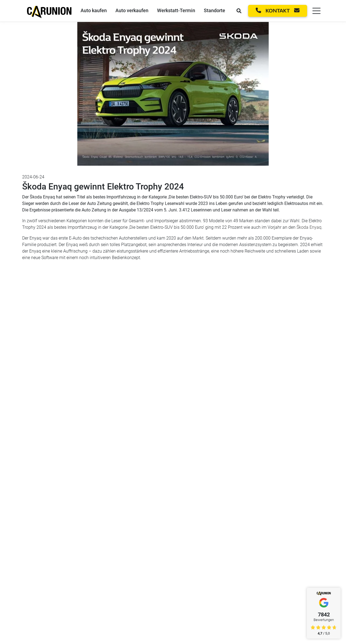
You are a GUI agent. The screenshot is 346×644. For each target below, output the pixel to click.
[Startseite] (49, 10)
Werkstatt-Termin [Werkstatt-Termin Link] (176, 10)
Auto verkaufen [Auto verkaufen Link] (132, 10)
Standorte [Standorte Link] (214, 10)
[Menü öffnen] (315, 11)
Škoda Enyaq (309, 227)
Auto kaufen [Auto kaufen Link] (94, 10)
